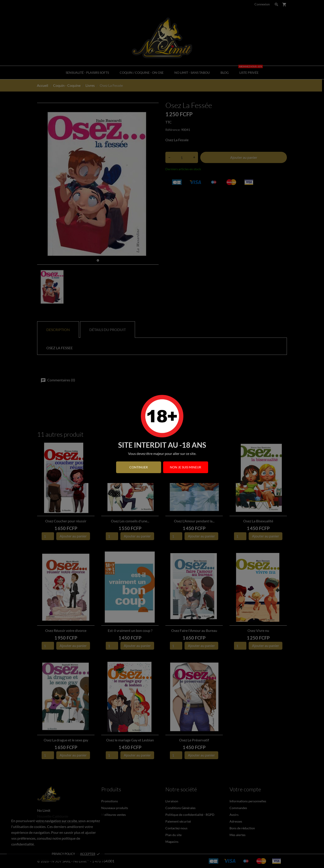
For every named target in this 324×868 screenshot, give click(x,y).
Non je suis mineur (186, 467)
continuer (139, 467)
